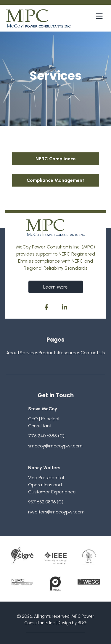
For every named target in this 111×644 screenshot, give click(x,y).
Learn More (55, 287)
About (13, 353)
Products (48, 353)
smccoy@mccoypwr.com (55, 446)
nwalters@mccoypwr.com (56, 512)
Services (29, 353)
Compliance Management (55, 180)
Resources (69, 353)
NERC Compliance (56, 159)
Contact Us (93, 353)
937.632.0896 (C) (46, 502)
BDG (82, 623)
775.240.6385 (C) (46, 436)
